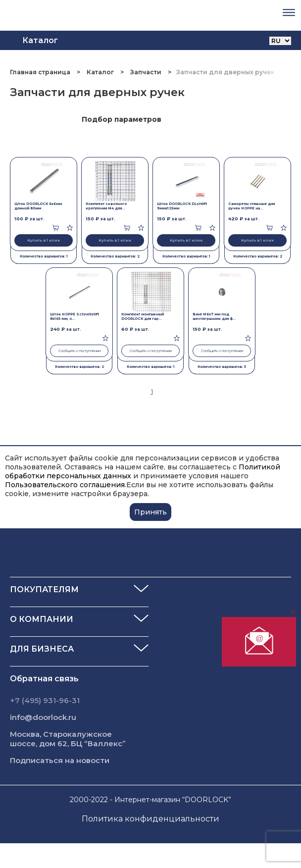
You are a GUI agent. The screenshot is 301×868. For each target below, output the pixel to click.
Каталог (100, 72)
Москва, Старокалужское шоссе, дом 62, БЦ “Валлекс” (68, 739)
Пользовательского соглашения (65, 485)
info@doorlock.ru (43, 717)
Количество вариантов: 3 (222, 367)
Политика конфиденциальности (150, 819)
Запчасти (146, 72)
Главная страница (41, 72)
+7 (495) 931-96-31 (45, 700)
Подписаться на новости (60, 760)
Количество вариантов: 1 (44, 256)
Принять (150, 512)
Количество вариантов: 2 (115, 256)
